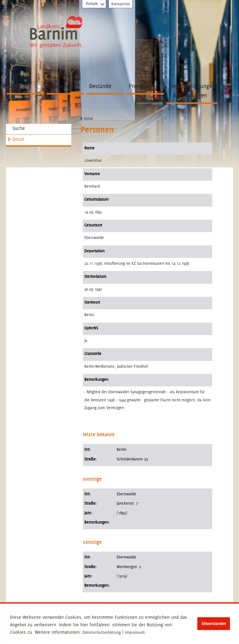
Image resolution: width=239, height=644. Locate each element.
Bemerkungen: (97, 522)
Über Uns (20, 86)
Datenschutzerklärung (102, 632)
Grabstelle (93, 354)
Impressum (135, 632)
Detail (18, 139)
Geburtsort (93, 225)
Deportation (94, 251)
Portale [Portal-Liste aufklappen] (95, 5)
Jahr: (88, 513)
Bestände (100, 86)
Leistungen (62, 86)
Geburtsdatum (96, 199)
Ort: (87, 449)
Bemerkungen (96, 379)
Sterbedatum (95, 276)
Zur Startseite (56, 33)
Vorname (92, 174)
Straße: (91, 459)
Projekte (139, 86)
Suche (19, 128)
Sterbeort (92, 302)
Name (89, 148)
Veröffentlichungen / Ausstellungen (192, 91)
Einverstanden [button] (214, 624)
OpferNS (91, 328)
